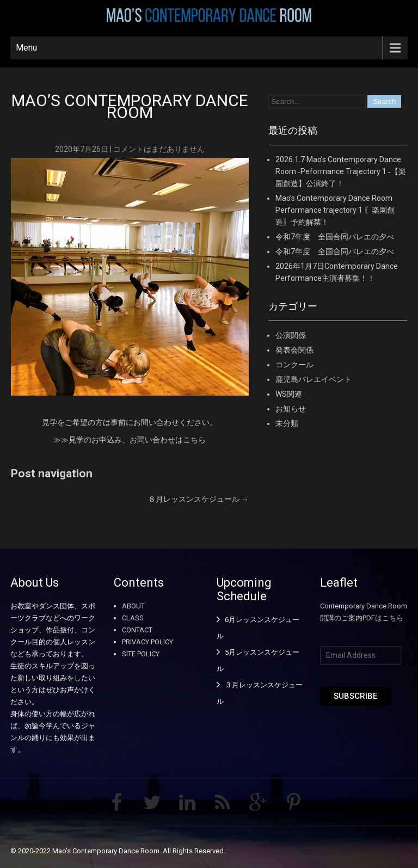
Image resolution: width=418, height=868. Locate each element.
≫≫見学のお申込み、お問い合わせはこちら (130, 440)
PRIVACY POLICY (147, 642)
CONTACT (137, 630)
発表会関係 (294, 350)
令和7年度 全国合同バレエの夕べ (335, 237)
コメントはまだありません (159, 149)
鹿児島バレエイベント (313, 379)
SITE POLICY (141, 654)
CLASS (133, 618)
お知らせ (291, 409)
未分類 (287, 423)
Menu (26, 48)
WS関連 (289, 394)
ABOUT (133, 606)
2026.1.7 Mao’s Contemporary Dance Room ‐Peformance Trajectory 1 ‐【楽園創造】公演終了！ (340, 171)
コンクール (294, 365)
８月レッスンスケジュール (198, 499)
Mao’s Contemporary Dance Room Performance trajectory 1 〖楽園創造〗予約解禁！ (335, 210)
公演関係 (291, 335)
